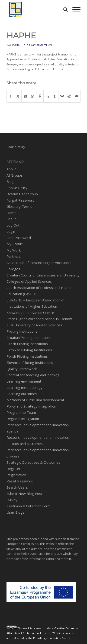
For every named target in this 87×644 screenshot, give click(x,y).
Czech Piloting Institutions (27, 344)
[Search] (63, 9)
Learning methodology (24, 387)
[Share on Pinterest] (40, 96)
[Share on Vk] (62, 96)
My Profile (15, 244)
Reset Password (20, 481)
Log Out (13, 225)
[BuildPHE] (36, 9)
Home (11, 213)
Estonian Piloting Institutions (29, 350)
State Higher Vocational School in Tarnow (39, 319)
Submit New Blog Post (24, 494)
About (11, 169)
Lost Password (19, 238)
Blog (10, 181)
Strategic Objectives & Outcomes (33, 462)
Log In (11, 219)
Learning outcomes (22, 394)
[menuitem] (63, 9)
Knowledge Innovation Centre (30, 313)
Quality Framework (22, 369)
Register (13, 469)
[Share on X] (18, 96)
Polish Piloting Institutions (27, 356)
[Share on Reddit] (69, 96)
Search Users (17, 487)
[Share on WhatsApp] (33, 96)
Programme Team (21, 412)
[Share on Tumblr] (55, 96)
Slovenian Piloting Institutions (30, 362)
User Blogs (15, 512)
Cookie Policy (16, 147)
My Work (14, 250)
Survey (12, 500)
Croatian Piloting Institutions (29, 337)
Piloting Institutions (22, 331)
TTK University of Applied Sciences (34, 325)
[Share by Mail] (77, 96)
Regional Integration (23, 419)
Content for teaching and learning (33, 375)
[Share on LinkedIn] (47, 96)
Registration (16, 475)
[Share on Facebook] (10, 96)
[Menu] (74, 9)
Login (11, 231)
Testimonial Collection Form (29, 506)
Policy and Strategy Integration (31, 406)
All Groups (15, 175)
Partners (14, 256)
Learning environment (24, 381)
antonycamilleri (42, 45)
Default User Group (22, 194)
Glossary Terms (19, 206)
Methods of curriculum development (35, 400)
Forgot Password (21, 200)
